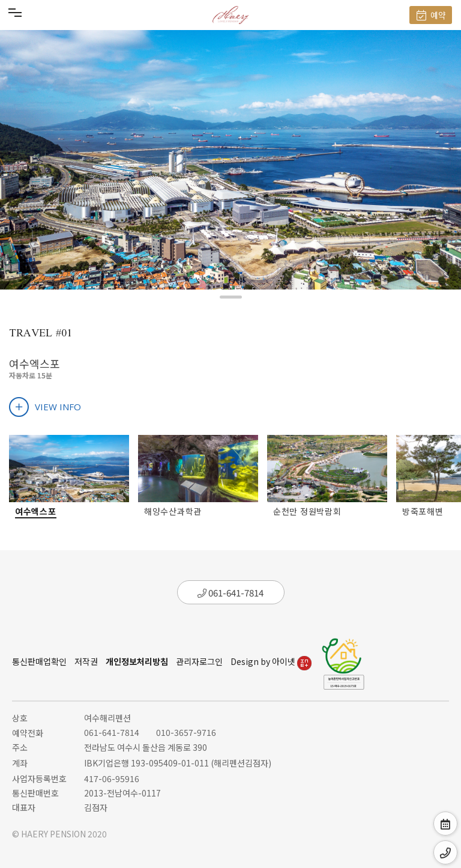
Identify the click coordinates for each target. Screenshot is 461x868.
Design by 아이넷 (271, 661)
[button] (231, 297)
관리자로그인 (199, 661)
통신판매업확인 (39, 661)
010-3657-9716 (186, 732)
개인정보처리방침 (137, 661)
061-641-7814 (230, 593)
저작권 (86, 661)
